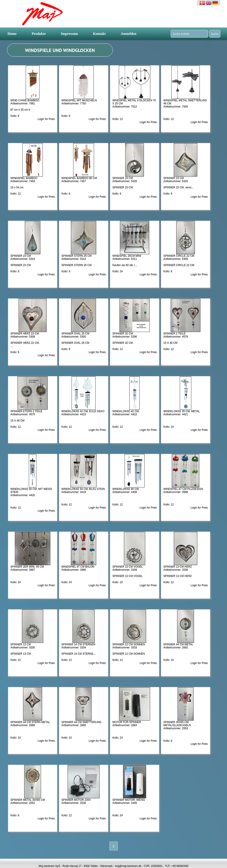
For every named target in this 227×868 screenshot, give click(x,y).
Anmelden (129, 34)
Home (12, 34)
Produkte (39, 34)
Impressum (69, 34)
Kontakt (99, 34)
